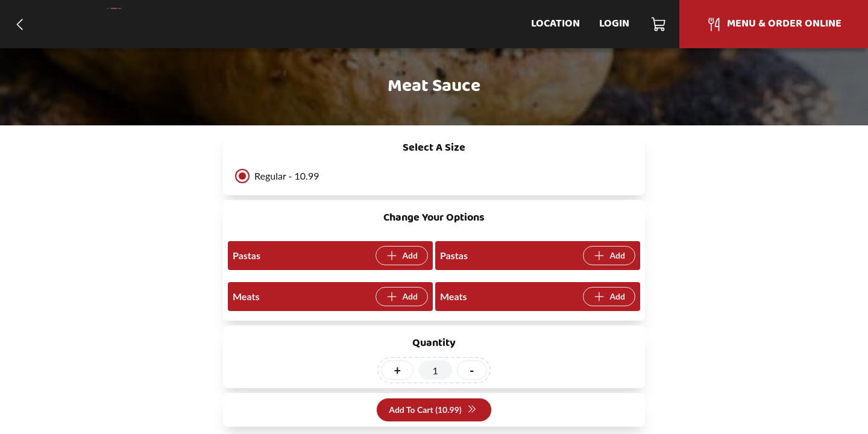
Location (555, 24)
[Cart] (659, 24)
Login (614, 24)
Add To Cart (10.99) (432, 410)
